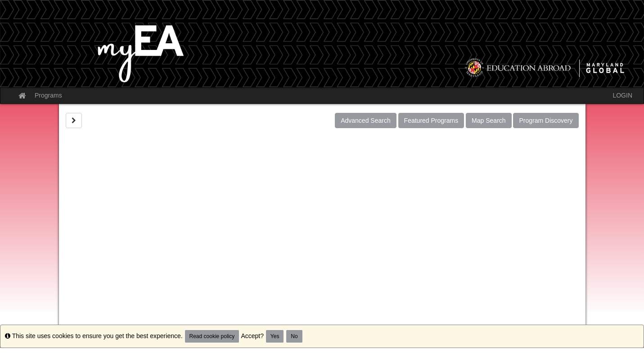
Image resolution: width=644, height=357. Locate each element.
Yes (275, 336)
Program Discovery (546, 120)
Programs (48, 95)
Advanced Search (366, 120)
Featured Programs (431, 120)
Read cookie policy (212, 336)
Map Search (489, 120)
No (294, 336)
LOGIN (622, 95)
